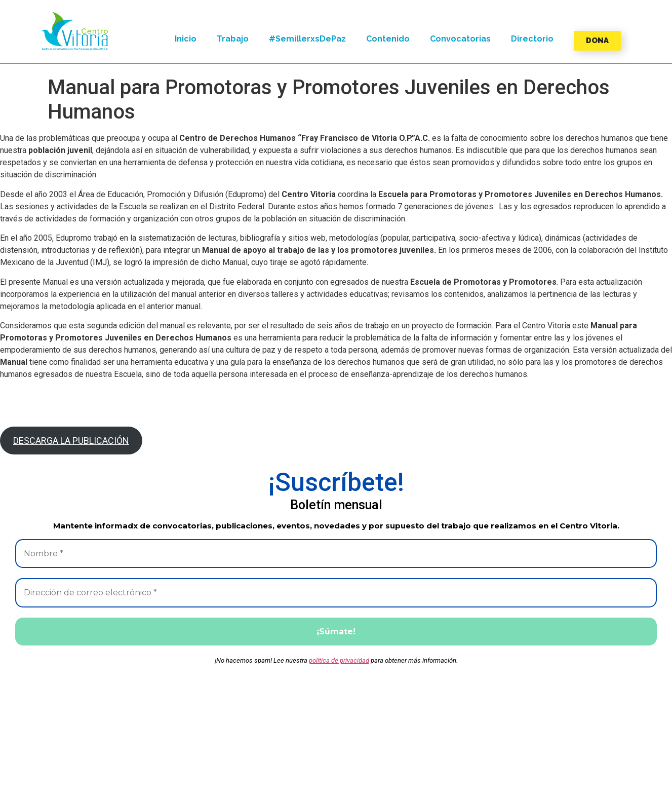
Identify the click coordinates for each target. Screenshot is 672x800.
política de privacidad (339, 661)
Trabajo (233, 39)
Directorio (532, 39)
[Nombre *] (336, 554)
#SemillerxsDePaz (307, 39)
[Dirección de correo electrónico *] (336, 593)
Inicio (186, 39)
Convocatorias (460, 39)
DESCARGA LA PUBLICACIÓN (71, 441)
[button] (75, 31)
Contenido (388, 39)
